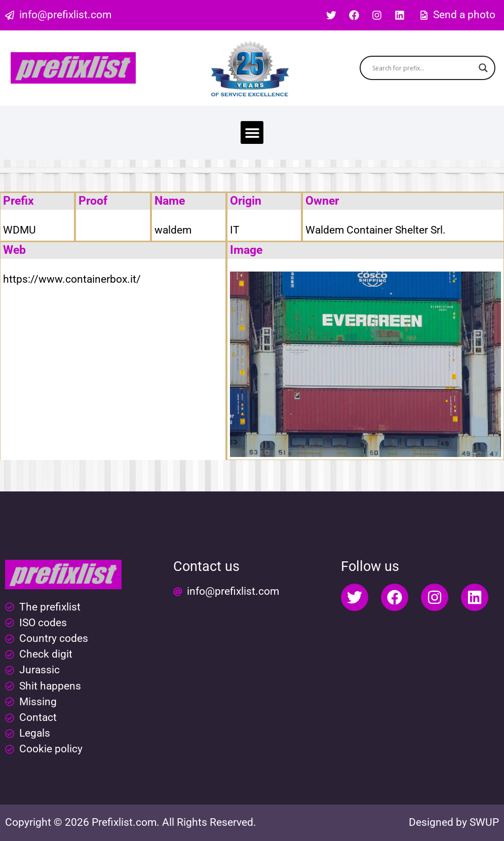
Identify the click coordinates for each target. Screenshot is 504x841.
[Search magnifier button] (483, 68)
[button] (252, 132)
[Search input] (423, 68)
